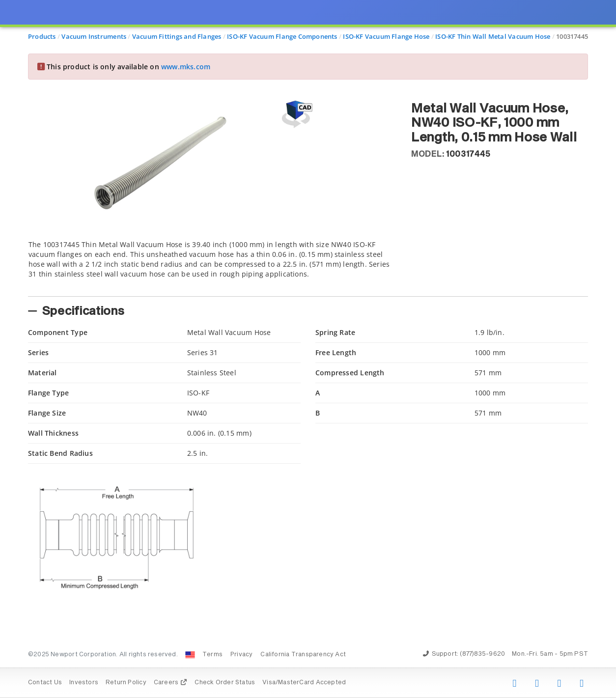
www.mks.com (186, 67)
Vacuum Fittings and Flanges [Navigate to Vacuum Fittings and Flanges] (177, 36)
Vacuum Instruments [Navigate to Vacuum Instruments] (94, 36)
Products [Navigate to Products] (42, 36)
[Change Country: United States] (190, 655)
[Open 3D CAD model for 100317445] (296, 114)
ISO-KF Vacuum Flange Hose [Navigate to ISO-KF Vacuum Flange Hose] (386, 36)
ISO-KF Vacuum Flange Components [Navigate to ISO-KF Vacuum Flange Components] (282, 36)
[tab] (212, 265)
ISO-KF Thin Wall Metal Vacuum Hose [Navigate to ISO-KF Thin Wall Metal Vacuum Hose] (493, 36)
